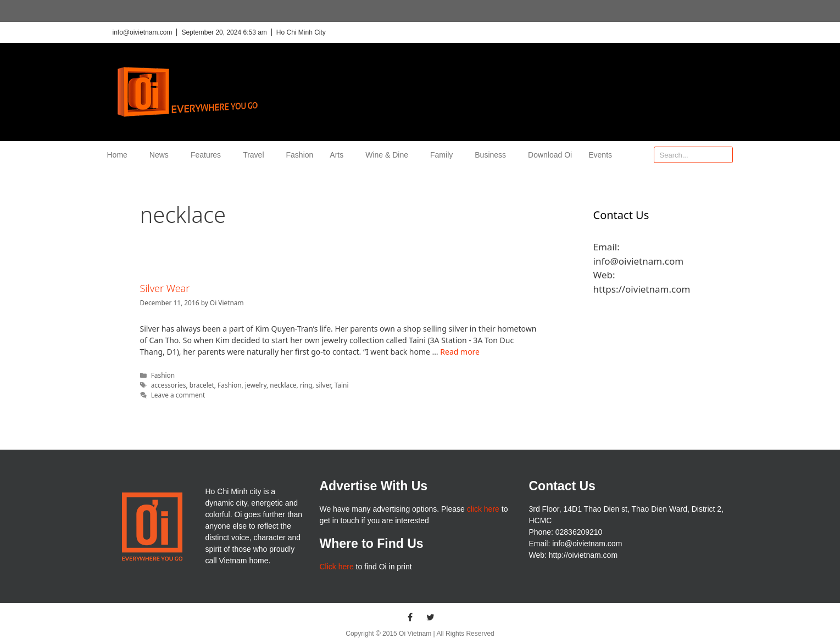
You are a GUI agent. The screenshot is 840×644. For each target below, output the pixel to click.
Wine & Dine (390, 155)
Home (120, 155)
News (162, 155)
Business (493, 155)
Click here (336, 567)
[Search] (724, 155)
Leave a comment (178, 395)
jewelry (256, 385)
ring (306, 385)
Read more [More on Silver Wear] (460, 352)
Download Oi (550, 155)
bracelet (202, 385)
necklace (283, 385)
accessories (169, 385)
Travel (256, 155)
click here (483, 509)
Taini (342, 385)
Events (600, 155)
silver (324, 385)
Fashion (300, 155)
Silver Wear (165, 288)
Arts (339, 155)
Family (444, 155)
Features (208, 155)
